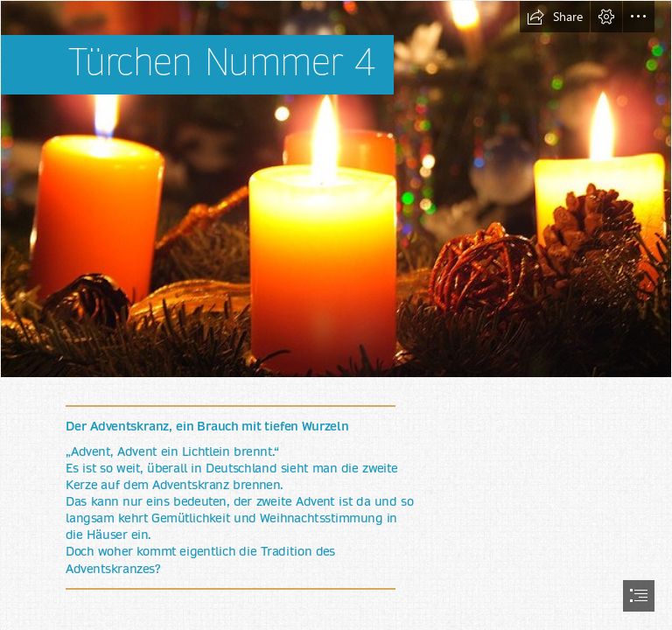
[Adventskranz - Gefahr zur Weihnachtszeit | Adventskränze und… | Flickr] (336, 189)
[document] (336, 315)
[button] (555, 17)
